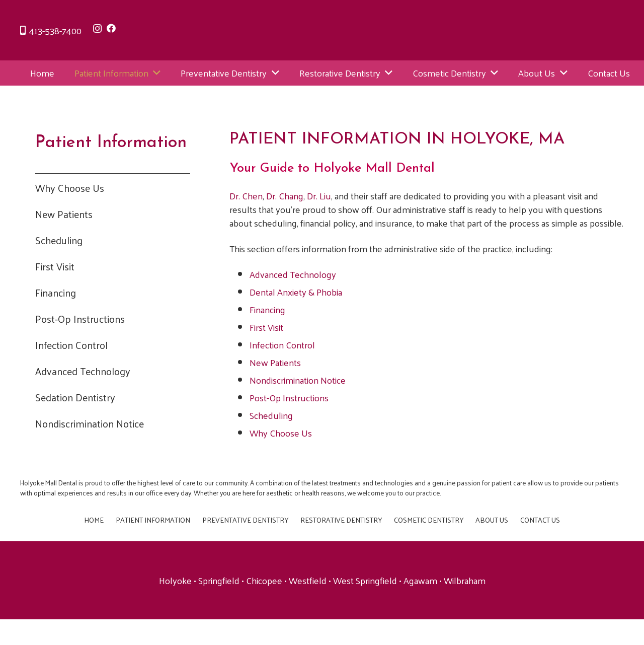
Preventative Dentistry (245, 520)
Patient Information (153, 520)
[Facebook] (111, 28)
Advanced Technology (83, 371)
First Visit (55, 266)
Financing (56, 293)
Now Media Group (428, 624)
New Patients (64, 214)
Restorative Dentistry (341, 520)
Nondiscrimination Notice (90, 423)
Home (94, 520)
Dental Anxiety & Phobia (296, 292)
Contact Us (540, 520)
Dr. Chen (246, 196)
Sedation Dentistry (75, 397)
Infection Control (71, 345)
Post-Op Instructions (80, 319)
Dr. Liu (319, 196)
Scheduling (59, 240)
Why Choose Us (70, 188)
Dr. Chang (285, 196)
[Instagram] (97, 29)
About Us (492, 520)
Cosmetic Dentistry (429, 520)
